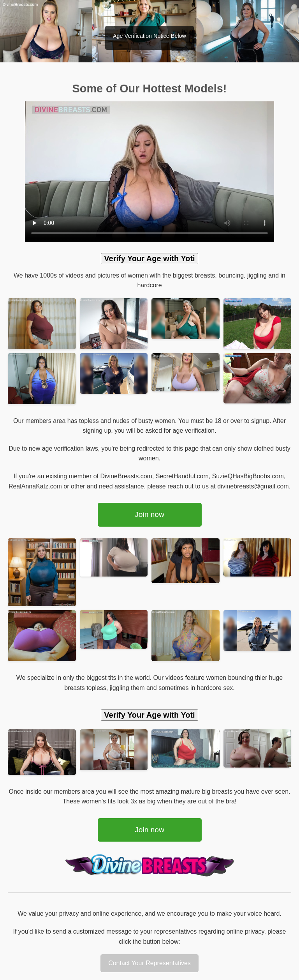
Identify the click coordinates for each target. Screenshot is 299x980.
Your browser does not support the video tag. (149, 172)
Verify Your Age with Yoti (149, 258)
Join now (149, 514)
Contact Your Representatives (149, 963)
